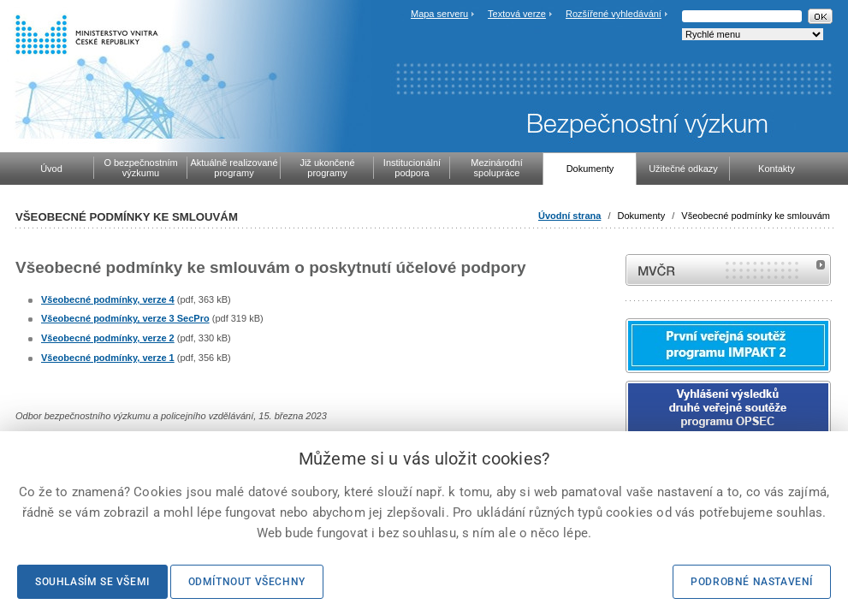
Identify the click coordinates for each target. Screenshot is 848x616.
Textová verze (517, 14)
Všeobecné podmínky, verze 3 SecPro (125, 318)
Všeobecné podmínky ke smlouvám (756, 216)
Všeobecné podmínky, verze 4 (108, 299)
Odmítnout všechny (247, 582)
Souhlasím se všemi (92, 582)
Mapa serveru (439, 14)
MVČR (728, 270)
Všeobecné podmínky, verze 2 (108, 338)
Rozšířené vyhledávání (614, 14)
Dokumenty (642, 216)
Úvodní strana (569, 216)
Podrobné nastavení (752, 582)
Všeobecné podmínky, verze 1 (108, 358)
